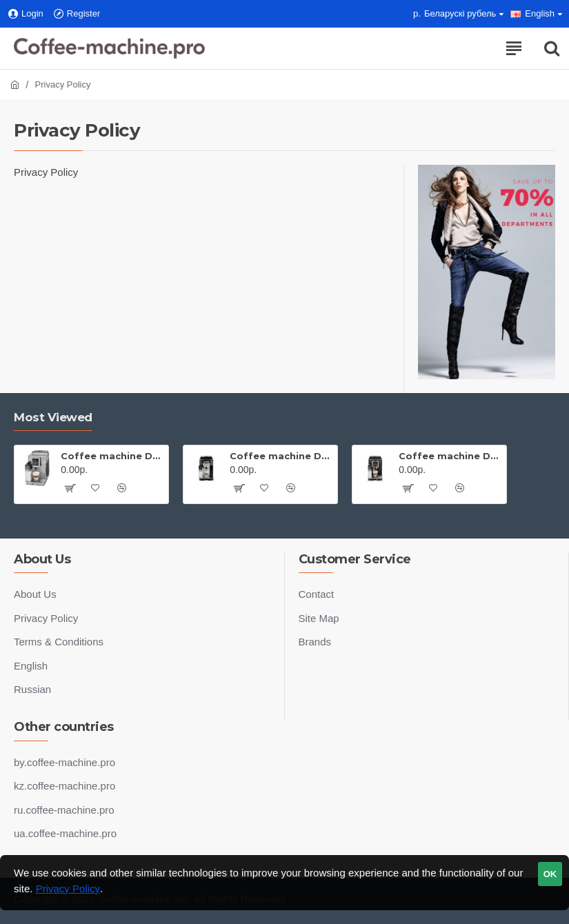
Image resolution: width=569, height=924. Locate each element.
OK (550, 874)
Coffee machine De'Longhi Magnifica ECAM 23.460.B (450, 456)
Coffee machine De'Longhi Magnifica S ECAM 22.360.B (281, 456)
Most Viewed (53, 417)
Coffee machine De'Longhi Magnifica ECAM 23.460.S (112, 456)
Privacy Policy (68, 888)
